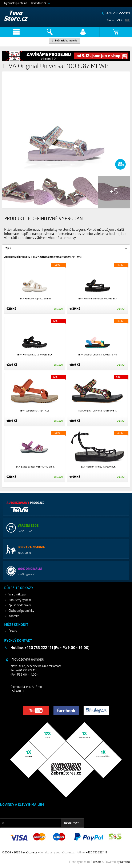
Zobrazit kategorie (66, 41)
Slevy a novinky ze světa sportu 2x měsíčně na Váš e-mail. (36, 813)
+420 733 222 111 (117, 13)
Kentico (125, 862)
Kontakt (14, 616)
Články (13, 631)
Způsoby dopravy (20, 605)
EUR (127, 21)
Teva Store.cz (16, 16)
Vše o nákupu (17, 595)
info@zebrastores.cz (70, 234)
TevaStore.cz (38, 3)
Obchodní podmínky (21, 611)
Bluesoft (96, 862)
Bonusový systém (20, 600)
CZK (120, 21)
